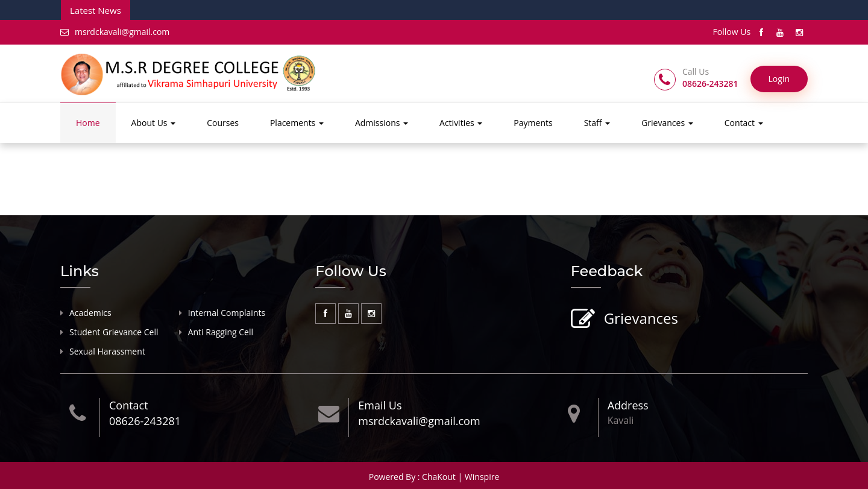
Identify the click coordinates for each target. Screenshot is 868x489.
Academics (90, 313)
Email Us (380, 405)
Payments (533, 123)
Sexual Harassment (107, 351)
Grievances (667, 123)
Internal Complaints (227, 313)
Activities (461, 123)
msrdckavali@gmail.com (115, 32)
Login (779, 79)
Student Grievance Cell (114, 332)
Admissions (382, 123)
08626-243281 (145, 421)
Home (88, 123)
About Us (154, 123)
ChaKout (439, 477)
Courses (223, 123)
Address (628, 405)
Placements (297, 123)
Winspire (482, 477)
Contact (744, 123)
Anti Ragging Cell (221, 332)
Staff (597, 123)
